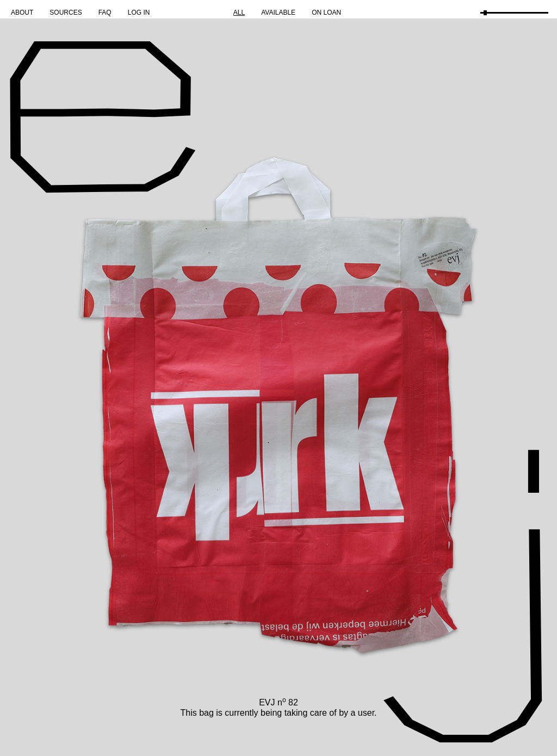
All (239, 13)
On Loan (326, 13)
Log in (139, 13)
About (22, 13)
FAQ (105, 13)
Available (278, 13)
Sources (66, 13)
